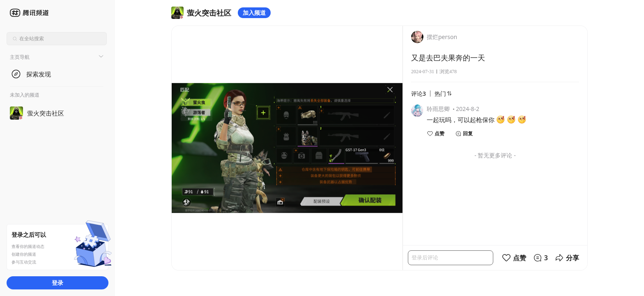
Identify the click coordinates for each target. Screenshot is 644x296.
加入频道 (254, 13)
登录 (57, 283)
